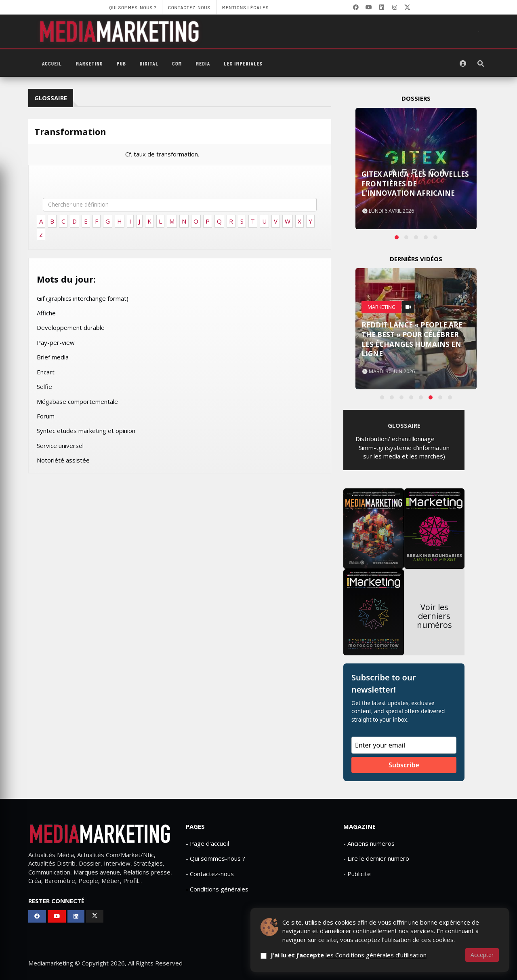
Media (203, 63)
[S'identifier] (463, 63)
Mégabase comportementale (77, 401)
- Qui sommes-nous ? (215, 858)
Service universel (60, 446)
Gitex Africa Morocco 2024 (414, 193)
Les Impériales (244, 63)
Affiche (46, 313)
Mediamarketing (51, 963)
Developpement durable (71, 327)
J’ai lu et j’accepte (349, 955)
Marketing (89, 63)
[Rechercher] (481, 63)
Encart (46, 372)
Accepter (482, 955)
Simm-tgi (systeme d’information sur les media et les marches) (404, 452)
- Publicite (357, 874)
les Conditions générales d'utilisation (376, 955)
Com (177, 63)
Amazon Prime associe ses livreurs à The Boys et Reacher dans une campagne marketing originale (412, 334)
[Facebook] (356, 7)
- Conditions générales (217, 889)
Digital (149, 63)
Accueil (52, 63)
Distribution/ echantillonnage (395, 439)
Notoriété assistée (63, 460)
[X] (408, 7)
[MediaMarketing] (120, 32)
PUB (121, 63)
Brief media (53, 357)
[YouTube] (369, 7)
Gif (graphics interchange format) (83, 298)
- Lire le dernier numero (376, 858)
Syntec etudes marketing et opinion (86, 431)
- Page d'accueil (207, 843)
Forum (46, 416)
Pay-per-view (56, 342)
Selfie (44, 387)
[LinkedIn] (382, 7)
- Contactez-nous (210, 874)
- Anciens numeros (369, 843)
